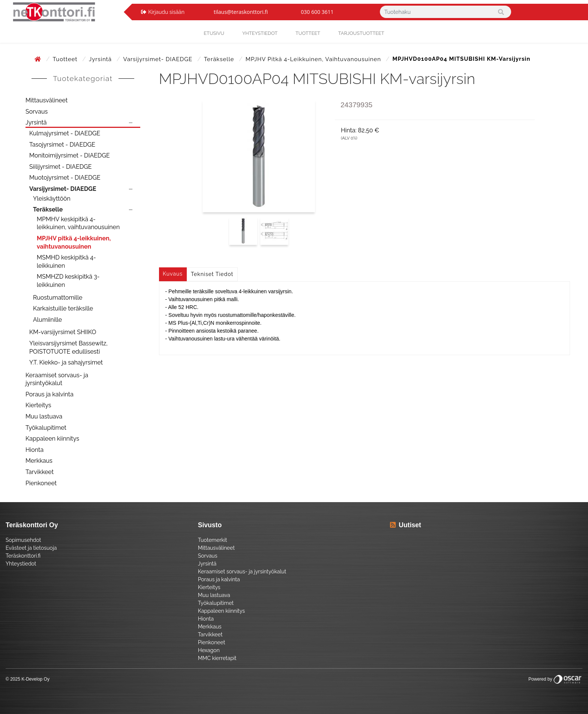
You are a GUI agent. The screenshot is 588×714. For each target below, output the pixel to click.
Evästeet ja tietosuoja (31, 548)
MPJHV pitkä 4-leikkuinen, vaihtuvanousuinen (314, 59)
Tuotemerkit (213, 540)
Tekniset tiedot (212, 274)
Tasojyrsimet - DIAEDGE (62, 145)
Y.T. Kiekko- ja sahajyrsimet (66, 362)
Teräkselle (220, 59)
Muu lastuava (44, 416)
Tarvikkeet (40, 472)
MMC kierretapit (217, 658)
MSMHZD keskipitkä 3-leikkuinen (68, 281)
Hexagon (209, 650)
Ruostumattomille (58, 298)
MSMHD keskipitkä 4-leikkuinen (66, 262)
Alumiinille (47, 320)
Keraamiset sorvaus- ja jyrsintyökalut (57, 379)
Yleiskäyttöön (52, 199)
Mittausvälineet (46, 100)
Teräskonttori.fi (23, 556)
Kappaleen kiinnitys (52, 439)
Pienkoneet (41, 483)
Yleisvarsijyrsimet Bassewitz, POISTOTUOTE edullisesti (68, 347)
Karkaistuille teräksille (63, 308)
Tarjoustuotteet (361, 33)
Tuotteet (308, 33)
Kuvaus (173, 274)
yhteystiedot (260, 33)
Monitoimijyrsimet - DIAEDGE (70, 155)
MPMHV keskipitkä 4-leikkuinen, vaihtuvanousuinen (78, 223)
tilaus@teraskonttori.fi (241, 12)
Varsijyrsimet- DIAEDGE (159, 59)
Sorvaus (37, 112)
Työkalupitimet (46, 428)
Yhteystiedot (21, 564)
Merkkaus (39, 461)
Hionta (34, 450)
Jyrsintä (101, 59)
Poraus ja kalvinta (49, 394)
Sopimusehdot (23, 540)
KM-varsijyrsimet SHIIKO (63, 332)
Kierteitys (38, 405)
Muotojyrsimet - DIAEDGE (65, 178)
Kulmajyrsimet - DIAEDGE (65, 133)
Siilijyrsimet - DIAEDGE (61, 167)
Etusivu (214, 33)
